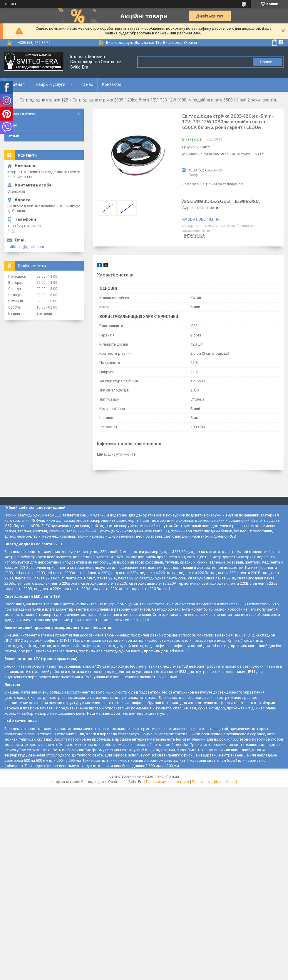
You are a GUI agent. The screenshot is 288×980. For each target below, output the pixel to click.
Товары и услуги (50, 84)
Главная (17, 84)
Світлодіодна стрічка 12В (44, 100)
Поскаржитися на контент (168, 782)
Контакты (111, 84)
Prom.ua (172, 776)
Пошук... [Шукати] (267, 62)
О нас (88, 84)
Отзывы (15, 136)
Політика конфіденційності (214, 782)
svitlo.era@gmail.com (26, 247)
